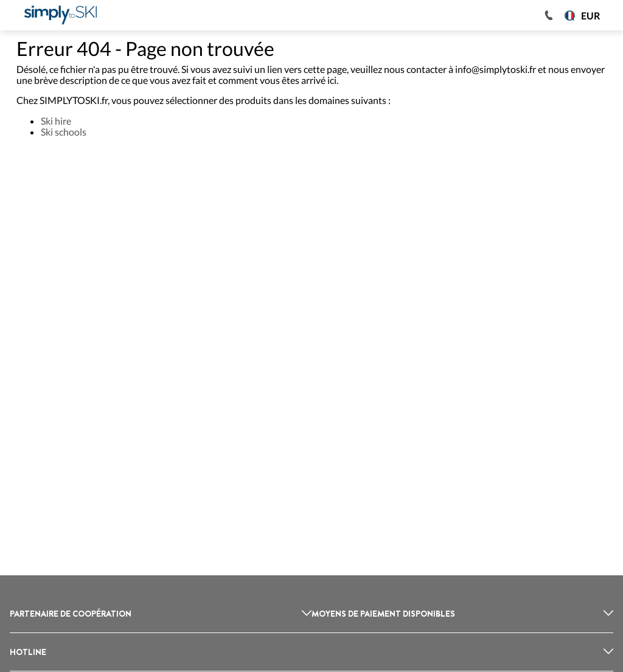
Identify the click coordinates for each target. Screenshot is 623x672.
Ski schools (64, 132)
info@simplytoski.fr (496, 69)
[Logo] (61, 15)
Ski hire (56, 121)
